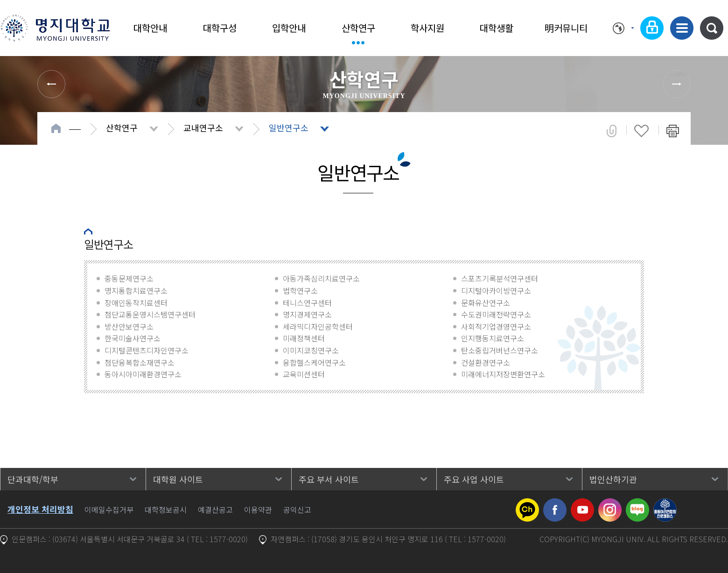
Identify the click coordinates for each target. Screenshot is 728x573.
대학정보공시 (166, 509)
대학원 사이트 (178, 479)
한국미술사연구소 (133, 338)
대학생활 (497, 28)
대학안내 (150, 28)
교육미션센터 (304, 374)
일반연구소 (289, 127)
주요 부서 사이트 (329, 479)
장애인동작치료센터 (136, 303)
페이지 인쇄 (673, 131)
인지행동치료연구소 (493, 338)
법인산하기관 (613, 479)
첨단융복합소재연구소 (140, 362)
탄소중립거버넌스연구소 (500, 350)
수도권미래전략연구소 (496, 314)
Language (623, 28)
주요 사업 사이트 (474, 479)
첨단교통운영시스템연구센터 (150, 314)
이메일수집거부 (109, 509)
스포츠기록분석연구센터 (500, 278)
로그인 (652, 28)
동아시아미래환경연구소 (143, 374)
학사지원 (427, 28)
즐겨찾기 (641, 131)
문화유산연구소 (486, 303)
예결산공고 (215, 509)
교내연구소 (203, 127)
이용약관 (258, 509)
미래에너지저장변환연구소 (503, 374)
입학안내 (289, 28)
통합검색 (712, 28)
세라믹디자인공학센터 (318, 326)
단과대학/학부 (33, 479)
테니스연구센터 (307, 303)
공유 (612, 131)
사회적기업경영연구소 (496, 326)
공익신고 (297, 509)
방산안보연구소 (129, 326)
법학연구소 (300, 290)
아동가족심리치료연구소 (321, 278)
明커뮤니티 (566, 28)
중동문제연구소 (129, 278)
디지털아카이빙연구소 (496, 290)
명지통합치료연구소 (136, 290)
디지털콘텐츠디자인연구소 (147, 350)
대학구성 (220, 28)
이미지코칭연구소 (311, 350)
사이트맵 (682, 28)
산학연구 (358, 28)
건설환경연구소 (486, 362)
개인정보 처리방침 (40, 509)
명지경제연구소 (307, 314)
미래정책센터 (304, 338)
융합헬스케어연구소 (314, 362)
